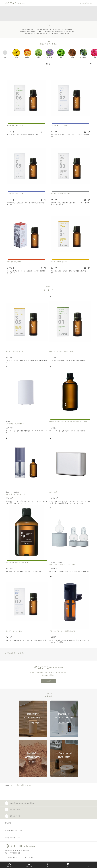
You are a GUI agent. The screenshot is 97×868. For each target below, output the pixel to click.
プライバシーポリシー (12, 838)
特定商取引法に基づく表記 (14, 830)
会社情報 (8, 823)
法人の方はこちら (87, 3)
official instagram (30, 857)
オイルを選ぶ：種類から (19, 785)
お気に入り (29, 865)
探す (48, 865)
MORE (49, 681)
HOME (7, 785)
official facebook (13, 857)
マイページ (10, 865)
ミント (31, 785)
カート (68, 865)
